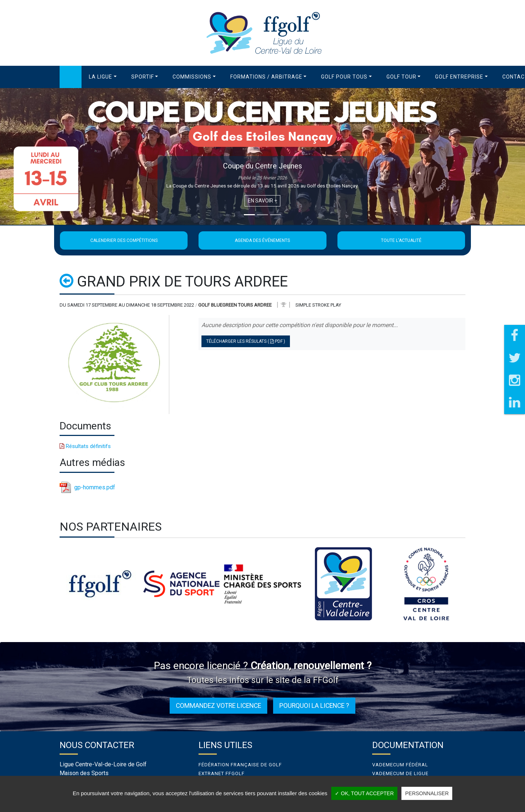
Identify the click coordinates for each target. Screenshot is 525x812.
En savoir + (262, 201)
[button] (103, 77)
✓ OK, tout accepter (364, 793)
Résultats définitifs (85, 446)
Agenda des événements (262, 240)
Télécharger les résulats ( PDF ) (246, 341)
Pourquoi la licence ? (314, 706)
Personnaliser (427, 793)
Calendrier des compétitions (124, 240)
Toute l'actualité (401, 240)
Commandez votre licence (218, 706)
